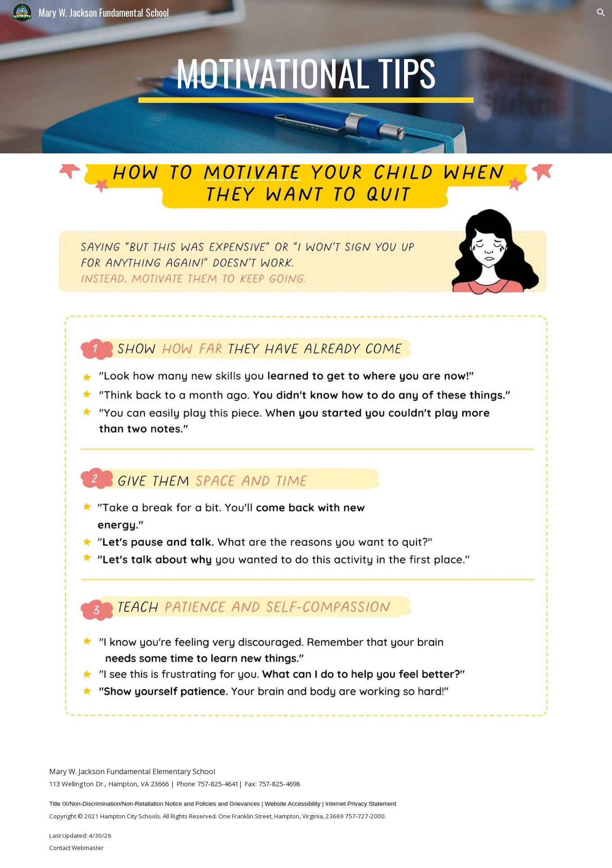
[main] (306, 77)
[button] (601, 13)
